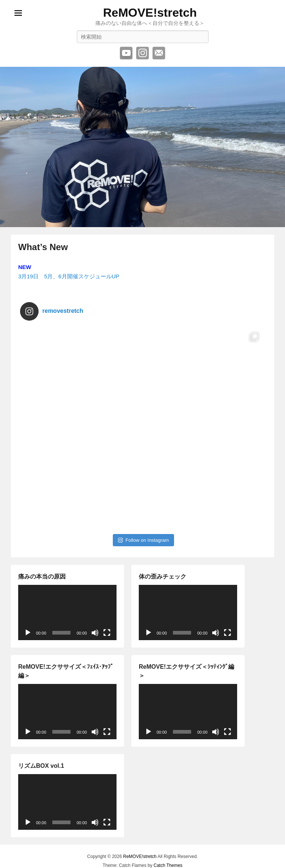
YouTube (126, 53)
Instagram (142, 53)
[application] (67, 612)
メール (159, 53)
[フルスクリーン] (107, 633)
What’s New (43, 247)
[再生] (28, 633)
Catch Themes (168, 865)
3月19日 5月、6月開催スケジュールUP (69, 276)
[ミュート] (95, 633)
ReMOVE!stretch (150, 13)
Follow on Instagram (143, 540)
